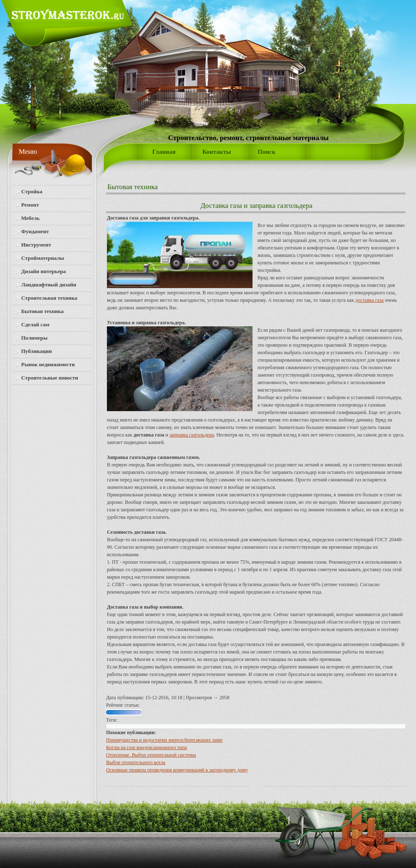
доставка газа (369, 300)
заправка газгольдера (192, 435)
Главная (164, 152)
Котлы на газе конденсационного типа (146, 747)
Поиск (266, 152)
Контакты (217, 152)
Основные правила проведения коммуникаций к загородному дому (177, 770)
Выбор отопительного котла (136, 762)
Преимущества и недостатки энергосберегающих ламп (164, 740)
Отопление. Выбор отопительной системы (151, 755)
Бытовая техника (132, 187)
